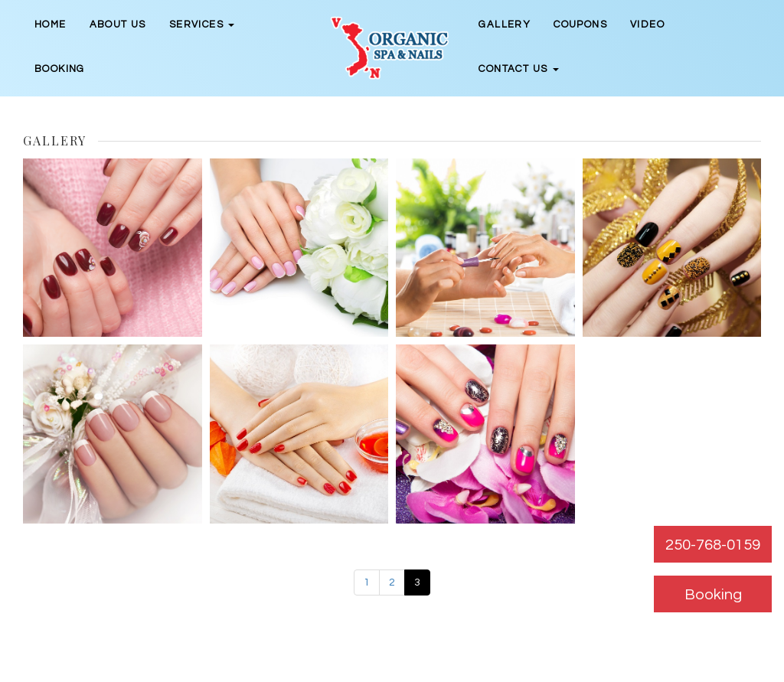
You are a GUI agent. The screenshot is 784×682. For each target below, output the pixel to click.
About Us (118, 24)
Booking (60, 69)
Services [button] (202, 24)
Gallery (505, 24)
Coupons (580, 24)
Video (647, 24)
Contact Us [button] (518, 69)
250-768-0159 (713, 545)
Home (51, 24)
